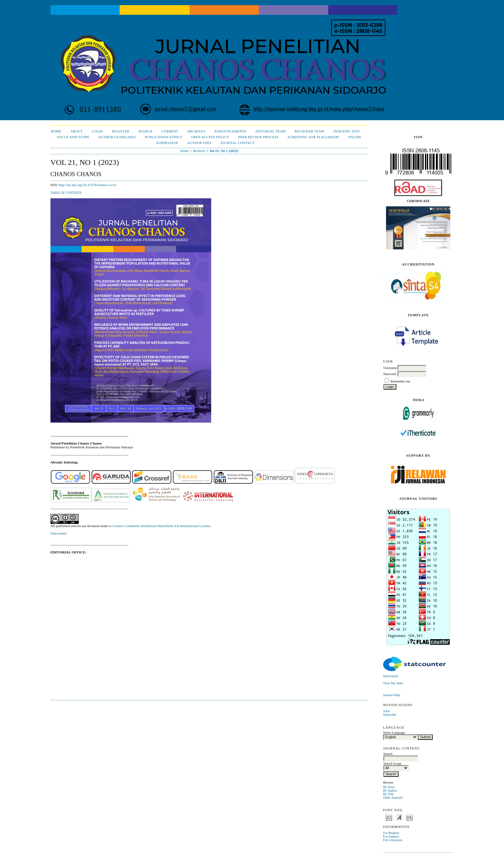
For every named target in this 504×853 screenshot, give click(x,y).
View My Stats (393, 683)
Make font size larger (410, 817)
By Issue (389, 787)
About (76, 131)
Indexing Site (346, 131)
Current (170, 131)
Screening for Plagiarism (313, 137)
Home (56, 131)
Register (121, 131)
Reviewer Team (310, 131)
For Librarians (393, 840)
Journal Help (392, 695)
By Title (389, 794)
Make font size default (399, 817)
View (387, 711)
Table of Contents (66, 193)
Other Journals (393, 798)
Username (390, 368)
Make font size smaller (389, 817)
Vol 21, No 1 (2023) (224, 151)
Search (145, 131)
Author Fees (199, 143)
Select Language (394, 733)
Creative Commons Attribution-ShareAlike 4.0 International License (161, 526)
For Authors (391, 836)
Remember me (400, 381)
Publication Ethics (164, 137)
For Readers (391, 833)
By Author (390, 790)
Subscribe (390, 715)
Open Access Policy (210, 137)
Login (97, 131)
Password (390, 374)
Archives (196, 131)
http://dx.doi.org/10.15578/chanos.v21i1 (88, 185)
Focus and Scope (73, 137)
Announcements (230, 131)
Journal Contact (238, 143)
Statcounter (391, 676)
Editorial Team (271, 131)
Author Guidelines (117, 137)
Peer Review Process (258, 137)
